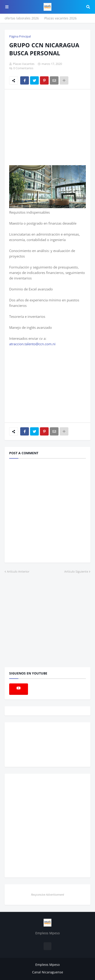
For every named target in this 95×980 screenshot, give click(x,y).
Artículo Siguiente (76, 571)
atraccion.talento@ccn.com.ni (32, 344)
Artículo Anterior (18, 571)
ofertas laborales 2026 (22, 18)
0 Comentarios (23, 68)
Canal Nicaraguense (48, 972)
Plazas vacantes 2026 (60, 18)
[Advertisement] (48, 127)
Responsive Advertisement (47, 895)
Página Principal (20, 36)
